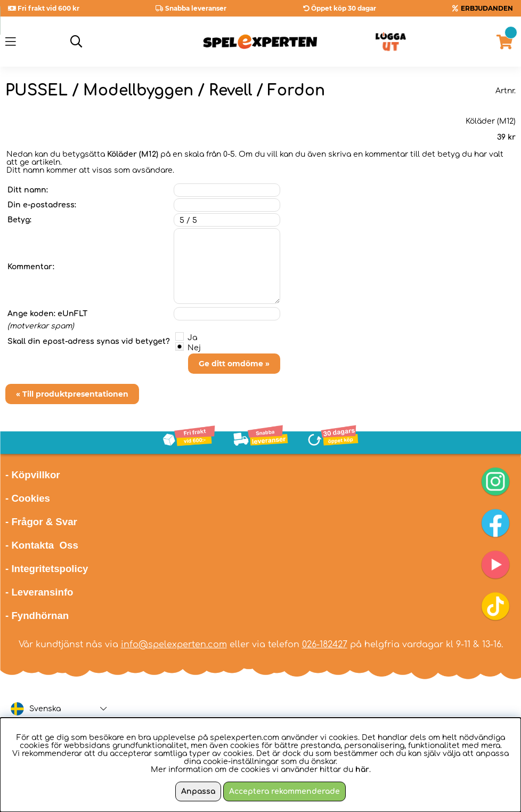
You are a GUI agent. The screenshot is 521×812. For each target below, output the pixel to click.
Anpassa (198, 791)
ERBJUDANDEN (487, 8)
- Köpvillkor (33, 475)
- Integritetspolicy (47, 569)
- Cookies (28, 498)
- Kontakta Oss (42, 545)
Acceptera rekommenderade (284, 791)
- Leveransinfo (39, 592)
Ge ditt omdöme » (234, 364)
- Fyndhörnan (37, 616)
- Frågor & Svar (41, 522)
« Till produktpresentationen (72, 394)
